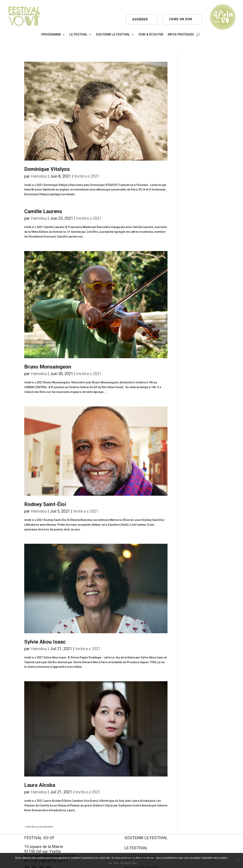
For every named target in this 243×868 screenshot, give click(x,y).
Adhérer (140, 19)
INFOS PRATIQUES (181, 34)
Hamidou (39, 165)
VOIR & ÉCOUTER (151, 34)
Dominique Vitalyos (47, 158)
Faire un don (181, 19)
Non (116, 863)
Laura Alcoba (40, 774)
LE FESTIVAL (78, 34)
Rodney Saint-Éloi (45, 493)
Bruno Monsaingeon (48, 355)
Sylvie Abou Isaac (45, 630)
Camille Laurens (43, 200)
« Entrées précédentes (39, 815)
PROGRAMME (51, 34)
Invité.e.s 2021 (87, 165)
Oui (110, 863)
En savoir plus (129, 863)
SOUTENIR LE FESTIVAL (113, 34)
